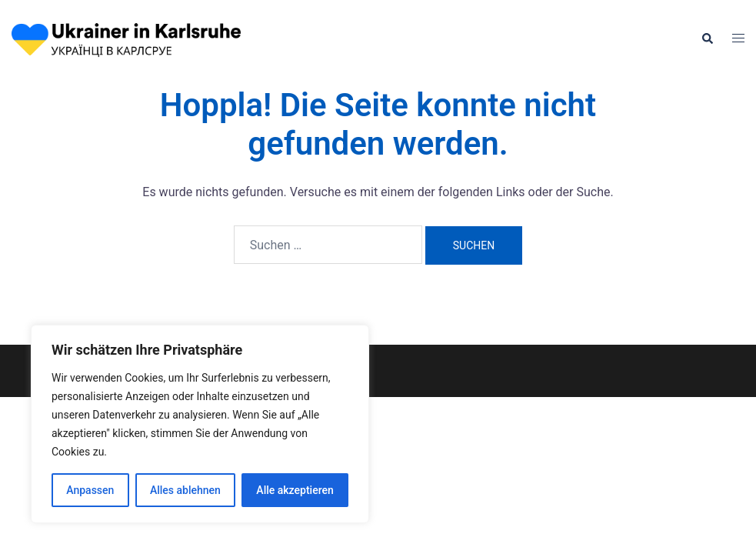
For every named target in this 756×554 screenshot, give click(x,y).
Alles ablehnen (185, 490)
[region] (200, 424)
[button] (707, 39)
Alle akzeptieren (295, 490)
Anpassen (90, 490)
